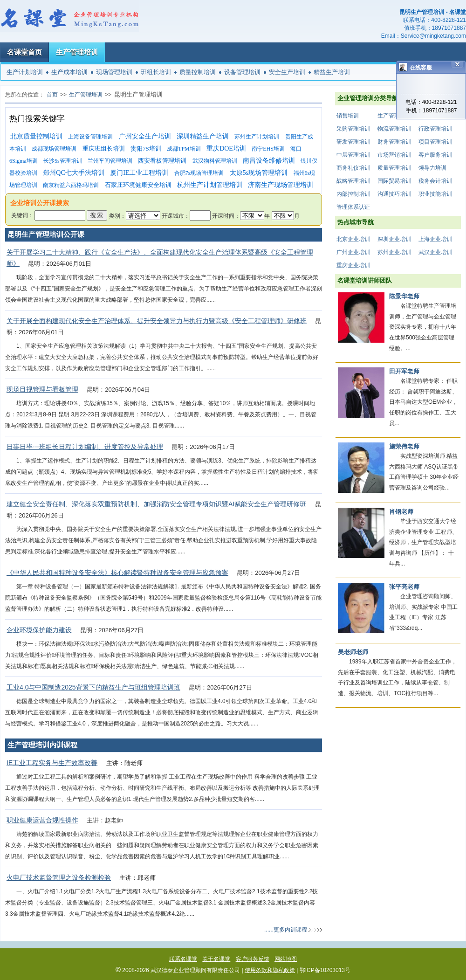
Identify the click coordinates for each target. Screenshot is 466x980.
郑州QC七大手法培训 (73, 173)
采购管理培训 (353, 129)
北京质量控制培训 (36, 136)
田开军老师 (404, 371)
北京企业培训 (353, 239)
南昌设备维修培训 (269, 161)
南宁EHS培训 (268, 149)
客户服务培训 (435, 155)
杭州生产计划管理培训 (210, 185)
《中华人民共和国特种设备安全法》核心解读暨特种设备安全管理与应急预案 (117, 573)
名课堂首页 (24, 52)
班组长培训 (156, 72)
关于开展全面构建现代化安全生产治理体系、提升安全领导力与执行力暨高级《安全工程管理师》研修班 (157, 321)
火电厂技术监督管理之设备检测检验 (59, 877)
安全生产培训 (287, 72)
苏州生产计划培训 (257, 137)
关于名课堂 (216, 959)
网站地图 (286, 959)
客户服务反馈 (253, 959)
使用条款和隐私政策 (270, 970)
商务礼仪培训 (353, 168)
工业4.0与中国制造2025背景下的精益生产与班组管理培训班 (93, 687)
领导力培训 (432, 168)
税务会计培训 (435, 181)
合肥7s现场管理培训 (199, 173)
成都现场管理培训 (54, 149)
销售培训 (348, 116)
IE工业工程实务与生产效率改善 (52, 763)
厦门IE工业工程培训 (139, 173)
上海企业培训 (435, 239)
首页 (52, 95)
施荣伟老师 (404, 446)
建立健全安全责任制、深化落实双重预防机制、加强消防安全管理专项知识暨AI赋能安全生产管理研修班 (156, 504)
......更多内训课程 (286, 930)
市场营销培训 (394, 155)
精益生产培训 (332, 72)
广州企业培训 (353, 252)
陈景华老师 (404, 296)
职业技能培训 (435, 194)
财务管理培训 (394, 142)
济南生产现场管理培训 (281, 185)
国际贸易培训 (394, 181)
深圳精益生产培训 (203, 136)
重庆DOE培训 (226, 148)
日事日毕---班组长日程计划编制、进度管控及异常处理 (85, 447)
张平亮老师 (404, 587)
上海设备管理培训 (90, 137)
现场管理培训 (114, 72)
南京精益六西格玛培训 (71, 185)
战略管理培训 (353, 181)
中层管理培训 (353, 155)
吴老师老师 (353, 652)
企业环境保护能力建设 (39, 630)
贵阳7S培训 (146, 148)
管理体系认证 (353, 207)
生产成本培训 (69, 72)
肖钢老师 (401, 512)
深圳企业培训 (394, 239)
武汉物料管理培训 (215, 161)
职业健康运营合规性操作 (42, 820)
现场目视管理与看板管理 (42, 389)
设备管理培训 (242, 72)
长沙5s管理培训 (63, 161)
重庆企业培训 (353, 265)
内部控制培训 (353, 194)
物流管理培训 (394, 129)
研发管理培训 (353, 142)
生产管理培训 (77, 52)
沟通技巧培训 (394, 194)
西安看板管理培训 (162, 161)
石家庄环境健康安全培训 (138, 185)
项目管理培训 (435, 142)
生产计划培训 (25, 72)
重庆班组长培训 (104, 148)
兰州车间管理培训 (110, 161)
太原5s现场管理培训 (259, 173)
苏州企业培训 (394, 252)
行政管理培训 (435, 129)
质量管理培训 (394, 168)
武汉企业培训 (435, 252)
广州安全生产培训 (145, 136)
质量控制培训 (198, 72)
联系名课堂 (183, 959)
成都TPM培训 (184, 149)
